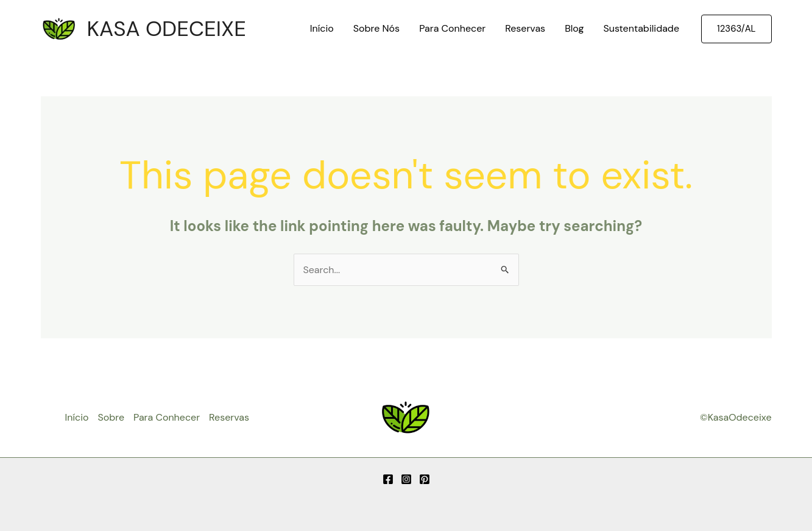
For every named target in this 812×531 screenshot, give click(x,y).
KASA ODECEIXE (167, 29)
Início (322, 28)
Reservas (525, 28)
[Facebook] (388, 479)
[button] (736, 29)
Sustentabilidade (641, 28)
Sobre (111, 417)
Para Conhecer (452, 28)
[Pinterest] (425, 479)
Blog (574, 28)
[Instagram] (406, 479)
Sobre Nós (376, 28)
